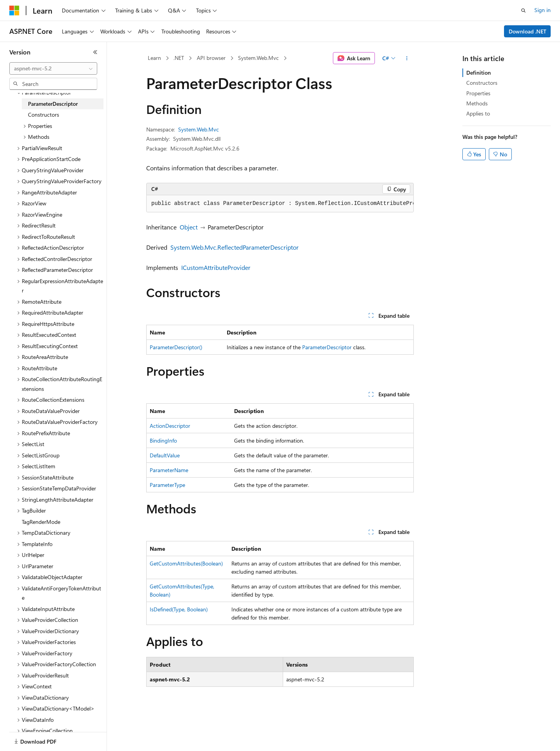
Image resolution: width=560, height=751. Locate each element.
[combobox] (53, 68)
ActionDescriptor (170, 426)
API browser (211, 58)
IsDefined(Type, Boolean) (179, 609)
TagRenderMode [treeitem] (41, 522)
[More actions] (407, 58)
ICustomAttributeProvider (216, 267)
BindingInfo (163, 440)
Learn (154, 58)
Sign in (542, 10)
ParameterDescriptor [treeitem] (53, 104)
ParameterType (167, 485)
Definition (479, 73)
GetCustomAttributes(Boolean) (186, 563)
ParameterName (169, 470)
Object (189, 227)
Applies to (478, 113)
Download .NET (528, 31)
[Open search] (523, 11)
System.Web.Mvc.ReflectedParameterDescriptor (234, 247)
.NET (179, 58)
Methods (477, 103)
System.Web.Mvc (258, 58)
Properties (478, 93)
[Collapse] (95, 52)
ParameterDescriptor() (176, 347)
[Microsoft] (14, 11)
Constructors (482, 83)
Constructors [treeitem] (44, 115)
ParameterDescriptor (327, 347)
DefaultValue (165, 455)
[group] (280, 204)
